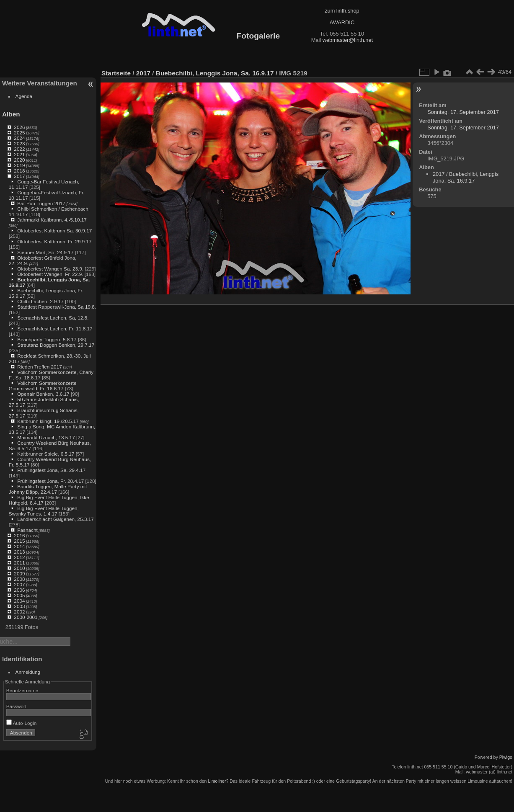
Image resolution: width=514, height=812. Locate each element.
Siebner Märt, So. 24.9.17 (45, 252)
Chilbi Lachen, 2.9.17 (40, 301)
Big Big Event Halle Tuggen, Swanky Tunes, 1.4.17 (44, 511)
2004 (19, 601)
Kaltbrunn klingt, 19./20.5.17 (48, 421)
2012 (19, 557)
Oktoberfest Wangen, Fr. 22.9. (50, 274)
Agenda (24, 96)
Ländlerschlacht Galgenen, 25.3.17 (56, 519)
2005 (19, 595)
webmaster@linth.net (348, 40)
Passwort (16, 706)
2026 (19, 127)
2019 (19, 165)
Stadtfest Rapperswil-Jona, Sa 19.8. (57, 307)
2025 (19, 133)
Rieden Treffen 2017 (39, 367)
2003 (19, 606)
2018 (19, 171)
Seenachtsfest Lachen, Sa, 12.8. (53, 318)
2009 (19, 574)
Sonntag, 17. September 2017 (463, 112)
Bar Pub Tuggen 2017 (41, 203)
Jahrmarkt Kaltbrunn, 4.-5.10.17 (52, 220)
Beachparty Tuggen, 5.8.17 (47, 339)
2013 (19, 552)
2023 (19, 143)
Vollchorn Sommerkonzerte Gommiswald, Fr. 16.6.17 (43, 386)
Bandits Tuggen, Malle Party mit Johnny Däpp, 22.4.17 (48, 489)
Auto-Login (22, 723)
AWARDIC (342, 22)
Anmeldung (28, 672)
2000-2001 (26, 617)
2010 (19, 568)
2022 (19, 149)
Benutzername (22, 690)
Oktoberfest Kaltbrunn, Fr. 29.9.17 (54, 241)
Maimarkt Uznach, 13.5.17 (46, 437)
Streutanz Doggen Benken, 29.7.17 (56, 345)
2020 (19, 160)
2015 (19, 541)
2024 (19, 138)
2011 (19, 563)
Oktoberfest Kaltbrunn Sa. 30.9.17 (54, 231)
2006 (19, 590)
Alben (11, 114)
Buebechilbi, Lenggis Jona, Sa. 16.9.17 (215, 73)
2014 (19, 546)
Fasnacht (27, 530)
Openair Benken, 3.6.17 (43, 394)
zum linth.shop (342, 11)
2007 (19, 584)
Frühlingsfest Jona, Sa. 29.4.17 (51, 470)
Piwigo (506, 757)
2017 (19, 176)
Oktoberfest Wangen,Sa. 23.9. (50, 269)
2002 (19, 612)
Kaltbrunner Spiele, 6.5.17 (46, 454)
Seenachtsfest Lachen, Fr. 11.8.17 (55, 329)
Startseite (116, 73)
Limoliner (217, 781)
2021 (19, 154)
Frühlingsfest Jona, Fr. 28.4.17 (50, 481)
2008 (19, 579)
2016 (19, 535)
